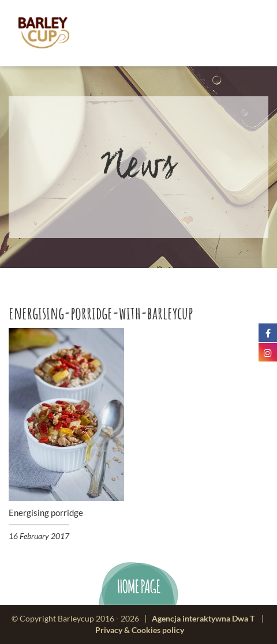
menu (240, 33)
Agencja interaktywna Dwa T (203, 618)
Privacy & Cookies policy (140, 630)
